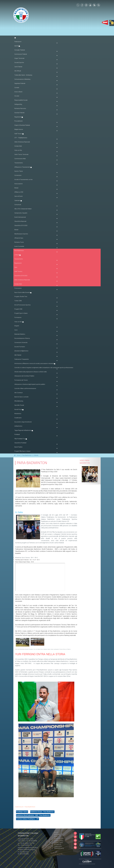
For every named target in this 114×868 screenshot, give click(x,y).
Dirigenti (17, 326)
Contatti (17, 88)
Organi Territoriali (19, 58)
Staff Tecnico (18, 134)
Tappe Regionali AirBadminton (23, 430)
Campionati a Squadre (21, 213)
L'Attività (17, 255)
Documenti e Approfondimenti (23, 422)
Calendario (17, 201)
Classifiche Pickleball (20, 443)
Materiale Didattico (20, 334)
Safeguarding (18, 104)
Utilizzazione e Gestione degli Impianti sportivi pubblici (30, 384)
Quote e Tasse (19, 171)
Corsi (16, 330)
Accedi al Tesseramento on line (23, 180)
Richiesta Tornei (19, 242)
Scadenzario (18, 418)
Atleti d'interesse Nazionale (22, 280)
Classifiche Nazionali (20, 221)
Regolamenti (18, 117)
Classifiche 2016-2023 (21, 276)
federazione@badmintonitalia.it (28, 848)
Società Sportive (19, 63)
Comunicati (18, 205)
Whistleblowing (19, 401)
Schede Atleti (18, 146)
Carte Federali (18, 67)
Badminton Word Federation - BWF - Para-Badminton (33, 815)
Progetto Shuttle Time (21, 297)
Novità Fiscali (18, 410)
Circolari (17, 96)
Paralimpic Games (22, 812)
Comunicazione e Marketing (22, 79)
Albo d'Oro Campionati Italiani (23, 209)
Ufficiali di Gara (19, 238)
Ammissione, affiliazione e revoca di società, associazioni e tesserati (34, 364)
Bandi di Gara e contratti (21, 397)
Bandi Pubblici (18, 447)
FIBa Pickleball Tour (20, 439)
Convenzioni (18, 175)
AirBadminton (18, 426)
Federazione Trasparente (22, 359)
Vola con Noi (18, 150)
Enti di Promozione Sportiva (22, 305)
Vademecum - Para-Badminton (25, 807)
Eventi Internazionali (20, 217)
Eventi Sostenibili (19, 246)
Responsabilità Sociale (21, 100)
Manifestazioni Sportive (21, 234)
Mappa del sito (59, 838)
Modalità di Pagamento (58, 845)
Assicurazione (18, 184)
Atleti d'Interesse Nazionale (22, 142)
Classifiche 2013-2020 (21, 226)
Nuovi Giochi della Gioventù (22, 292)
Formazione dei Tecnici (21, 380)
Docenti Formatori (20, 347)
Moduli (16, 188)
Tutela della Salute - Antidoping (23, 75)
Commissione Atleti (20, 159)
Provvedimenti (18, 121)
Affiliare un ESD (19, 192)
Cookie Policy (58, 842)
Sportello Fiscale (19, 405)
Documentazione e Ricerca (22, 338)
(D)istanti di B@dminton (21, 351)
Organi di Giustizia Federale (22, 125)
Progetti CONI (18, 309)
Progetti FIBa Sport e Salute (22, 451)
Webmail (57, 835)
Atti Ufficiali (18, 71)
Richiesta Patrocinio (20, 109)
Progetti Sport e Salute (21, 313)
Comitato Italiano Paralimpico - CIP (27, 819)
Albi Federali (18, 355)
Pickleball (17, 434)
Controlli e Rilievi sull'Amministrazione (25, 389)
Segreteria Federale (20, 83)
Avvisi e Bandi (18, 92)
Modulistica (18, 414)
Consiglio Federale (20, 50)
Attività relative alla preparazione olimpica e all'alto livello (31, 372)
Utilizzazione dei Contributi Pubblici (24, 376)
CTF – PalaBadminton (21, 138)
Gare (16, 267)
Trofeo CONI (18, 301)
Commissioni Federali (21, 54)
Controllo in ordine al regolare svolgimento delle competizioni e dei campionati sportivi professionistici (44, 368)
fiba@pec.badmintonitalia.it (26, 850)
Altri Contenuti (18, 393)
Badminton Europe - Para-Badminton (42, 812)
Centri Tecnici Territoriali (21, 154)
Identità (17, 46)
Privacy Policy (59, 840)
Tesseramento (19, 259)
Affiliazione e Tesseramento (22, 167)
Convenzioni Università (21, 343)
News (56, 836)
